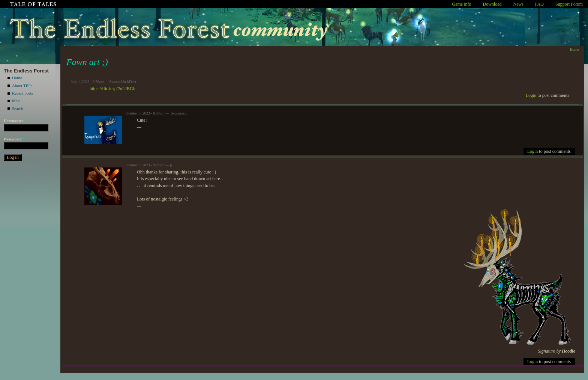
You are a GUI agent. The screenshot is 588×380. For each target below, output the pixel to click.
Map (16, 101)
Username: (15, 121)
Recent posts (22, 93)
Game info (462, 4)
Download (492, 4)
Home (17, 78)
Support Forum (569, 4)
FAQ (539, 4)
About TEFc (22, 86)
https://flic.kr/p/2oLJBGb (112, 89)
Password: (14, 139)
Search (18, 109)
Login (531, 95)
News (518, 4)
